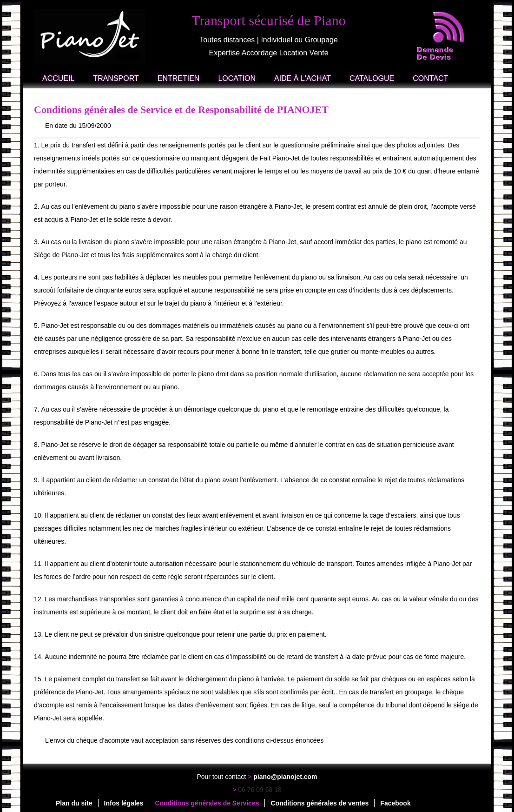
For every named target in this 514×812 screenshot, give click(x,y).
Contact (430, 78)
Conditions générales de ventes (320, 803)
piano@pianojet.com (285, 777)
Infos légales (124, 803)
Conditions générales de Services (207, 803)
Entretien (179, 78)
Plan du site (74, 803)
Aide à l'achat (303, 78)
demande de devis (441, 36)
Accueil (58, 78)
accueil (91, 37)
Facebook (395, 803)
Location (237, 78)
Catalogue (372, 78)
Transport (116, 78)
